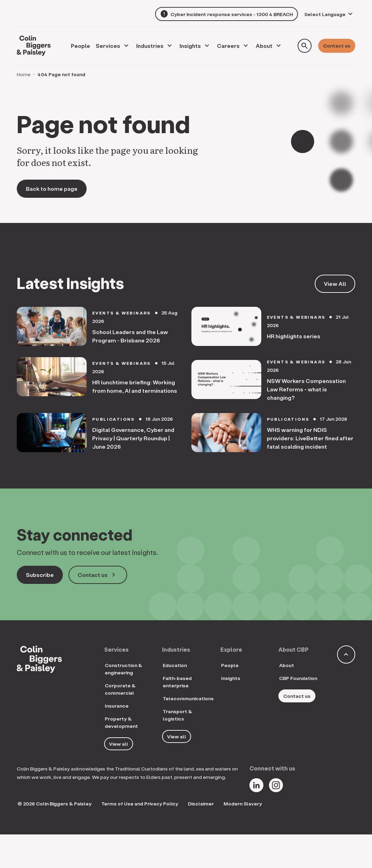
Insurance (117, 706)
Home (24, 74)
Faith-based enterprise (177, 682)
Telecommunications (188, 698)
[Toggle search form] (305, 46)
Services (108, 46)
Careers (228, 46)
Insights (190, 46)
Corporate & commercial (120, 689)
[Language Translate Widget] (329, 14)
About (264, 46)
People (230, 665)
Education (175, 665)
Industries (150, 46)
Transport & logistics (177, 715)
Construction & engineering (123, 669)
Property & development (121, 722)
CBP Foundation (298, 678)
